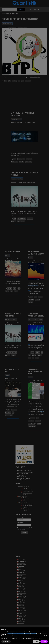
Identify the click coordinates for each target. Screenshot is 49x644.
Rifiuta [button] (36, 641)
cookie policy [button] (4, 634)
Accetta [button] (44, 641)
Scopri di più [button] (6, 641)
